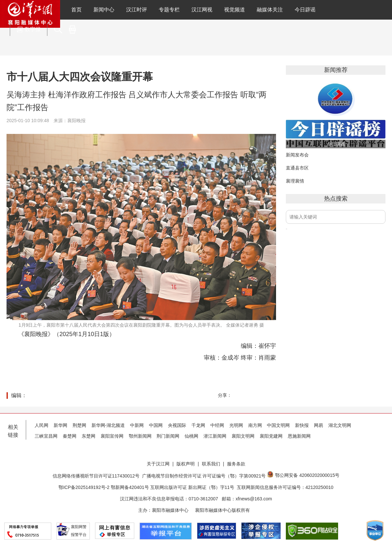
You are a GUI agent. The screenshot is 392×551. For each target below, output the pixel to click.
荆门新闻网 (168, 436)
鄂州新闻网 (140, 436)
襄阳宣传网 (112, 436)
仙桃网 (191, 436)
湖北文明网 (340, 425)
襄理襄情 (295, 181)
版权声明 (186, 464)
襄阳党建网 (271, 436)
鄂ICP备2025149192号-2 (85, 487)
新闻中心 (104, 10)
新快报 (302, 425)
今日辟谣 (305, 10)
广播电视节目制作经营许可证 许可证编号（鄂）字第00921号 (204, 476)
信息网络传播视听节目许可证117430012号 (96, 476)
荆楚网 (79, 425)
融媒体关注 (270, 10)
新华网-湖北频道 (108, 425)
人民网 (41, 425)
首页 (76, 10)
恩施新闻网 (299, 436)
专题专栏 (169, 10)
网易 (318, 425)
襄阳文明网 (243, 436)
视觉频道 (235, 10)
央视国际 (177, 425)
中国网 (156, 425)
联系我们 (211, 464)
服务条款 (236, 464)
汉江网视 (202, 10)
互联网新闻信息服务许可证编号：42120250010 (285, 487)
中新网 (137, 425)
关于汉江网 (158, 464)
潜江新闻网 (215, 436)
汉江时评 (137, 10)
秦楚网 (70, 436)
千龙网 (198, 425)
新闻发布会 (297, 155)
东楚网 (89, 436)
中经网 (217, 425)
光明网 (236, 425)
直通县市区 (297, 168)
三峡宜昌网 (46, 436)
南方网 (255, 425)
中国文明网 (278, 425)
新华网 (60, 425)
